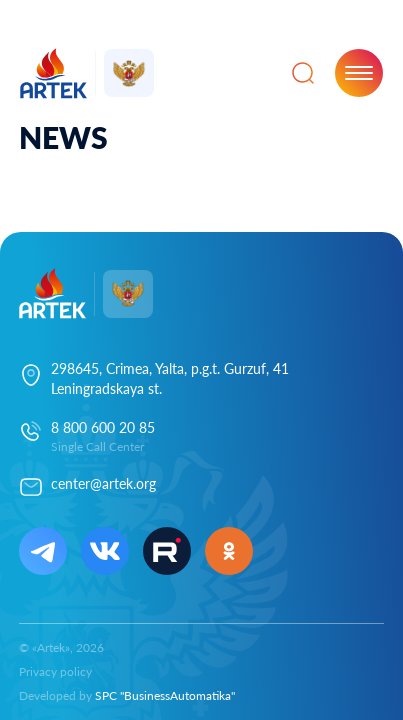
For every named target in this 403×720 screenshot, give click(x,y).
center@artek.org (103, 483)
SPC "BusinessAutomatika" (165, 695)
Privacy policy (55, 671)
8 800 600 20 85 (103, 427)
